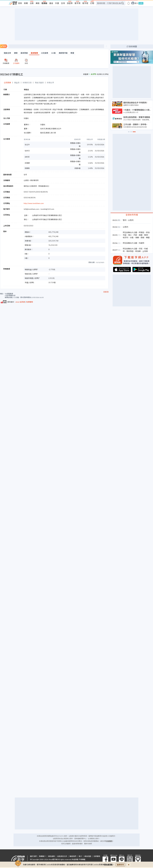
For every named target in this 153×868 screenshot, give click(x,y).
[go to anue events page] (129, 3)
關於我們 (33, 856)
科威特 (142, 243)
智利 (125, 220)
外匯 (57, 3)
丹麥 (135, 235)
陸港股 (44, 3)
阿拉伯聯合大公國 (130, 232)
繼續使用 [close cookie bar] (120, 865)
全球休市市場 (132, 215)
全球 (63, 3)
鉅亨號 (85, 3)
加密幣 (70, 3)
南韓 (137, 237)
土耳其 (145, 251)
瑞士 (130, 235)
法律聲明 (97, 856)
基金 (51, 3)
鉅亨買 (78, 3)
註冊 (141, 3)
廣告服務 (51, 856)
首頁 (20, 3)
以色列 (131, 220)
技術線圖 (133, 46)
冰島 (132, 237)
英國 (141, 235)
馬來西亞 (130, 251)
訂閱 (92, 3)
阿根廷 (142, 232)
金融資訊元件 (62, 856)
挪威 (142, 237)
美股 (38, 3)
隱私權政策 (108, 865)
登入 (136, 3)
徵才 (80, 856)
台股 (32, 3)
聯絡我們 (73, 856)
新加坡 (138, 251)
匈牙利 (125, 237)
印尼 (141, 249)
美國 (148, 237)
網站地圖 (88, 856)
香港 (146, 235)
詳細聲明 (109, 841)
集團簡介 (42, 856)
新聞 (26, 3)
